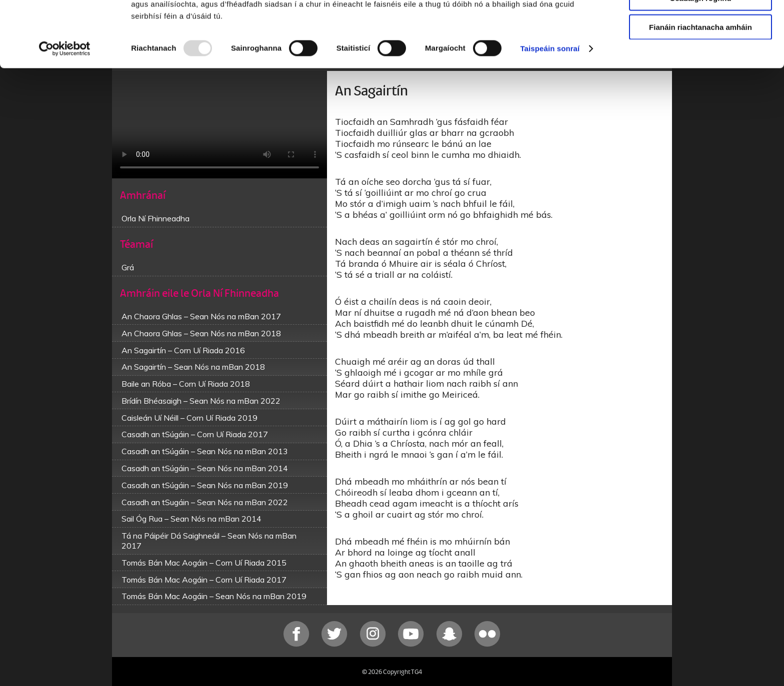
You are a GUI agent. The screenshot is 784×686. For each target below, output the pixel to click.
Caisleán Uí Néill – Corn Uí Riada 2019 (189, 418)
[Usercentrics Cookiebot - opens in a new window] (65, 105)
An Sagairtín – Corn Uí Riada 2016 (183, 350)
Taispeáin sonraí (550, 105)
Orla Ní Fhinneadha (155, 218)
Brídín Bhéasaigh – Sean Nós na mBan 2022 (201, 401)
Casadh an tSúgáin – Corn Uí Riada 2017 (195, 434)
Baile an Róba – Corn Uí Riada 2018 (186, 384)
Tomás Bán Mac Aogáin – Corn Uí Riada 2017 (204, 580)
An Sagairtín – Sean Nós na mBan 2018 (193, 367)
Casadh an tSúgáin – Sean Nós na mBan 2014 (205, 468)
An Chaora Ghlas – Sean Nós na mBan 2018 (201, 333)
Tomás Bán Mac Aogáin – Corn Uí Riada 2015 (204, 563)
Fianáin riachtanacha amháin (700, 83)
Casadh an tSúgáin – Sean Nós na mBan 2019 (205, 485)
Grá (128, 267)
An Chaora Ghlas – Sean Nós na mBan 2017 (201, 316)
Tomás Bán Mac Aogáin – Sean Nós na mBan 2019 (214, 596)
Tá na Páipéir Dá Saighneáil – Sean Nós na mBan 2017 (209, 541)
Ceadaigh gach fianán (700, 25)
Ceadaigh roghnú (700, 54)
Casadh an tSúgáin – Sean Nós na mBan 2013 (205, 451)
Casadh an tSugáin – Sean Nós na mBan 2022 (205, 502)
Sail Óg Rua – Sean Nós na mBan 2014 (191, 519)
